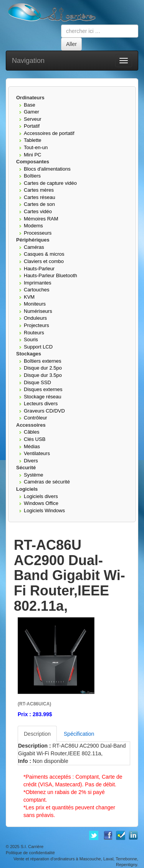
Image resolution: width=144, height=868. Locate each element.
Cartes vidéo (38, 211)
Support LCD (38, 347)
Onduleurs (35, 318)
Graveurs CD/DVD (44, 411)
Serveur (33, 119)
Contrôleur (36, 418)
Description (37, 734)
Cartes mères (39, 190)
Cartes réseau (40, 197)
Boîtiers (32, 176)
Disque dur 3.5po (43, 375)
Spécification (79, 734)
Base (30, 105)
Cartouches (36, 290)
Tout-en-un (36, 147)
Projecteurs (36, 325)
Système (34, 475)
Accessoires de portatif (49, 133)
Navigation (28, 61)
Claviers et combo (44, 261)
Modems (33, 226)
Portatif (32, 126)
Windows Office (41, 503)
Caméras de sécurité (47, 482)
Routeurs (34, 333)
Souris (31, 339)
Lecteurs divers (41, 404)
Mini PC (33, 155)
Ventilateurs (37, 453)
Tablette (33, 140)
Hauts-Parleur (39, 269)
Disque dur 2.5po (43, 368)
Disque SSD (37, 382)
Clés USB (35, 439)
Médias (32, 446)
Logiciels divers (41, 496)
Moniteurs (35, 304)
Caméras (34, 247)
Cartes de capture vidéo (50, 183)
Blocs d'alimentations (47, 169)
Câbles (31, 432)
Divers (31, 461)
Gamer (31, 112)
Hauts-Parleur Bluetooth (50, 275)
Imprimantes (38, 283)
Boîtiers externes (43, 361)
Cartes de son (39, 204)
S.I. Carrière (32, 847)
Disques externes (43, 389)
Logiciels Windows (44, 510)
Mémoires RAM (41, 219)
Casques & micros (44, 254)
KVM (29, 297)
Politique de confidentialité (30, 853)
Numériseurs (38, 311)
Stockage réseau (43, 397)
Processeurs (38, 233)
